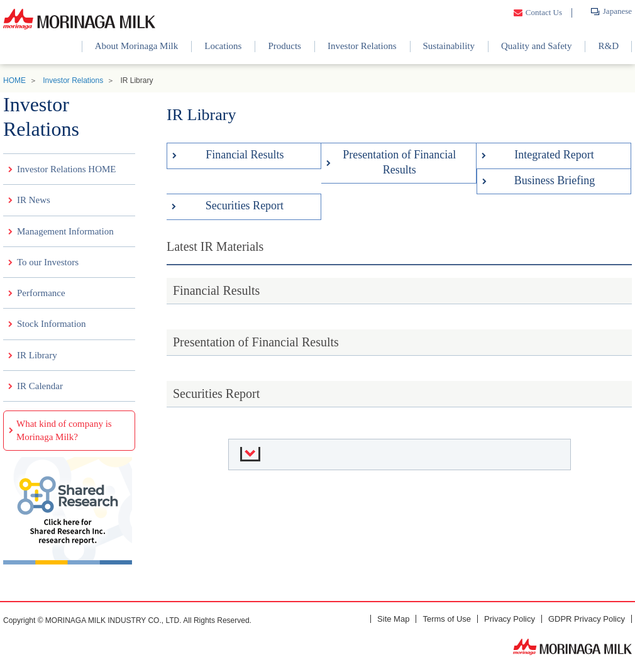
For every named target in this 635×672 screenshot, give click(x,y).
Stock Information (52, 324)
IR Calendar (40, 386)
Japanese (617, 11)
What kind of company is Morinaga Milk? (64, 430)
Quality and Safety (536, 46)
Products (284, 46)
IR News (34, 200)
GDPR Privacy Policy (587, 619)
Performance (41, 293)
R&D (608, 46)
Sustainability (449, 46)
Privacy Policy (510, 619)
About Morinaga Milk (137, 46)
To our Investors (48, 262)
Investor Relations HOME (66, 169)
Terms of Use (447, 619)
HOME (14, 80)
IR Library (37, 355)
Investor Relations (362, 46)
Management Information (65, 231)
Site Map (393, 619)
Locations (223, 46)
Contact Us (544, 13)
